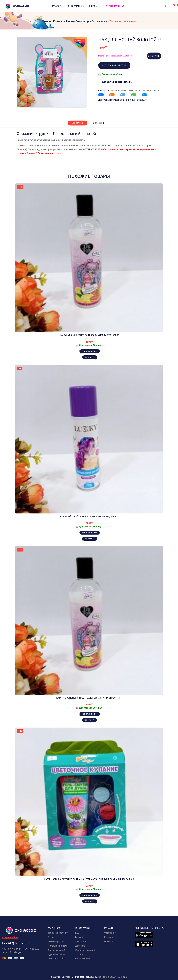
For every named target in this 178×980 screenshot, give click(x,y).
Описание (77, 123)
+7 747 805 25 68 (92, 149)
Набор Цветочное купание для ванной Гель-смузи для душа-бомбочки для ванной (89, 879)
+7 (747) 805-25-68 (113, 6)
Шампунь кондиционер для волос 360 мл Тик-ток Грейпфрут (89, 698)
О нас (93, 6)
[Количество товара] (137, 56)
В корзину (154, 56)
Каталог (57, 6)
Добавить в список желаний (117, 82)
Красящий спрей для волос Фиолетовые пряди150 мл (89, 517)
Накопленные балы (58, 946)
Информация (76, 6)
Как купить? (81, 941)
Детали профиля (57, 941)
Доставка (80, 946)
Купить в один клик (114, 65)
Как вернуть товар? (85, 950)
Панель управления (58, 933)
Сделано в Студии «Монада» (113, 977)
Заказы (52, 937)
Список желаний (57, 950)
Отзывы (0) (99, 123)
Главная (47, 21)
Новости (109, 941)
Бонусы (79, 937)
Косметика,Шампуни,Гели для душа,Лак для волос (80, 21)
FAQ (77, 933)
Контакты (109, 937)
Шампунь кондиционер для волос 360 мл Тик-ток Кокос (89, 335)
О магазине (110, 933)
